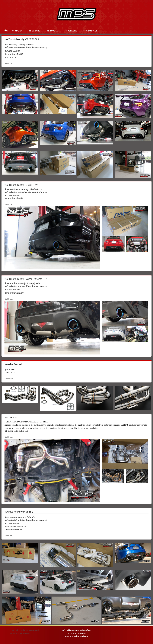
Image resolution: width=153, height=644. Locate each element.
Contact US (90, 31)
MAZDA (18, 31)
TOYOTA (54, 31)
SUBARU (36, 31)
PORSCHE (72, 31)
